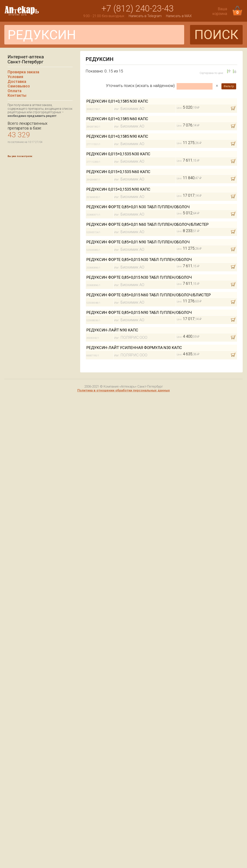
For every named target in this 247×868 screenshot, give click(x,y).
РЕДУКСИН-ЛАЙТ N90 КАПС (112, 330)
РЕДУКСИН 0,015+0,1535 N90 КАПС (118, 189)
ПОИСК (216, 35)
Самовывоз (19, 86)
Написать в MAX (179, 16)
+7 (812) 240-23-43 (137, 9)
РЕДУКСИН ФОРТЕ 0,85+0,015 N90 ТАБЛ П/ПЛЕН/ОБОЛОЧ (139, 312)
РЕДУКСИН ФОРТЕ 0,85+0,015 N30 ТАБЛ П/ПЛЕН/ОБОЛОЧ (139, 260)
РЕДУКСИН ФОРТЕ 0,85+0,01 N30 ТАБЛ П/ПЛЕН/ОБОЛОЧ (138, 207)
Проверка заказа (23, 72)
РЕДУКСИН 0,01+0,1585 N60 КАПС (117, 119)
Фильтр (229, 86)
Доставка (17, 81)
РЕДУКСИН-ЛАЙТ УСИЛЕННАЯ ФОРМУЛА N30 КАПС (134, 348)
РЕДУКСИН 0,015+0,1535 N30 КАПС (118, 154)
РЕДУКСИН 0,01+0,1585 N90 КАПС (117, 136)
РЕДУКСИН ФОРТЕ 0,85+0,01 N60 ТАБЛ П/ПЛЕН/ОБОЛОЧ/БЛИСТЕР (148, 224)
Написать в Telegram (145, 16)
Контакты (17, 95)
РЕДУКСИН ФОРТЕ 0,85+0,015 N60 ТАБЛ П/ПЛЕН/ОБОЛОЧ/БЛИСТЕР (149, 295)
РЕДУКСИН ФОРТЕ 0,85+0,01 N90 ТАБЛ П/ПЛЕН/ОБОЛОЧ (138, 242)
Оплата (15, 91)
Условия (15, 77)
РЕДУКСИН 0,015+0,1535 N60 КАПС (118, 172)
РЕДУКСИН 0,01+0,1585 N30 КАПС (117, 101)
